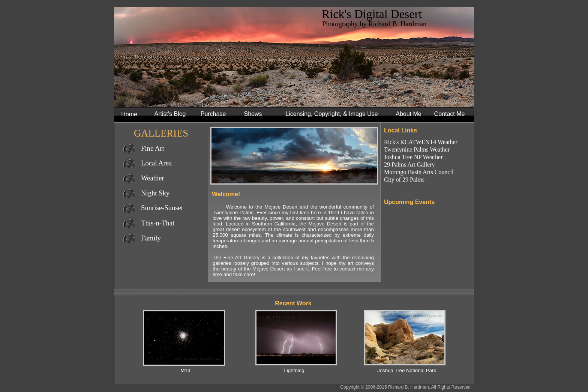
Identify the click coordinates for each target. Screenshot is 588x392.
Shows (253, 114)
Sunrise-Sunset (162, 208)
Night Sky (155, 193)
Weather (153, 178)
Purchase (213, 114)
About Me (408, 114)
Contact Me (450, 114)
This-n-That (158, 223)
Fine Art (153, 148)
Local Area (156, 163)
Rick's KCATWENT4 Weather (421, 142)
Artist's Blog (170, 114)
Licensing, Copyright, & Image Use (331, 114)
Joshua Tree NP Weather (413, 157)
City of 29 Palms (404, 179)
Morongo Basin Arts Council (419, 172)
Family (151, 238)
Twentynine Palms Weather (417, 149)
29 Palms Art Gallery (409, 164)
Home (129, 114)
